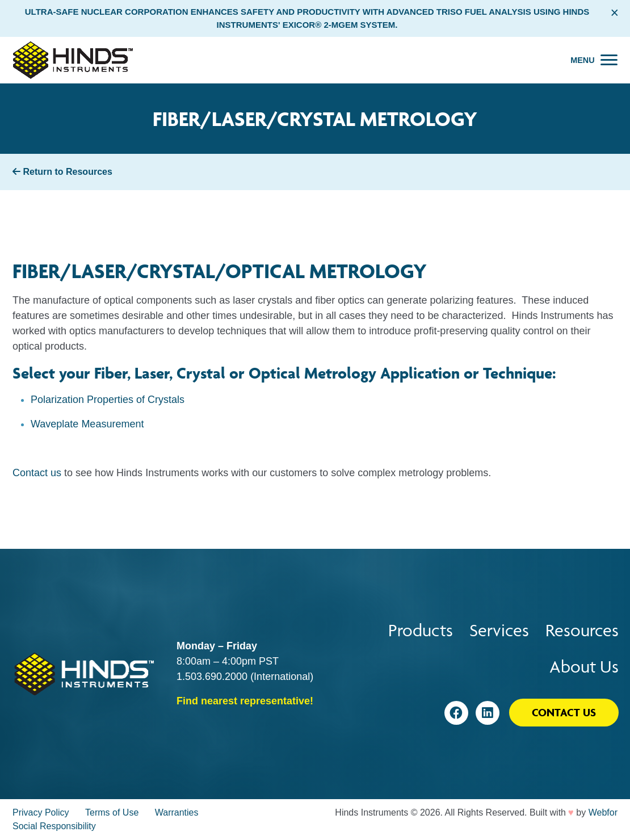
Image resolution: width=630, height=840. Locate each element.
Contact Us (564, 712)
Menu (582, 60)
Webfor (603, 812)
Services (499, 630)
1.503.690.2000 (212, 677)
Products (421, 630)
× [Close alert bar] (614, 12)
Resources (582, 630)
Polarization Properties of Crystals (108, 400)
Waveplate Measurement (87, 424)
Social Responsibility (54, 826)
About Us (584, 667)
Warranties (177, 812)
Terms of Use (112, 812)
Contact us (37, 473)
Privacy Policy (41, 812)
